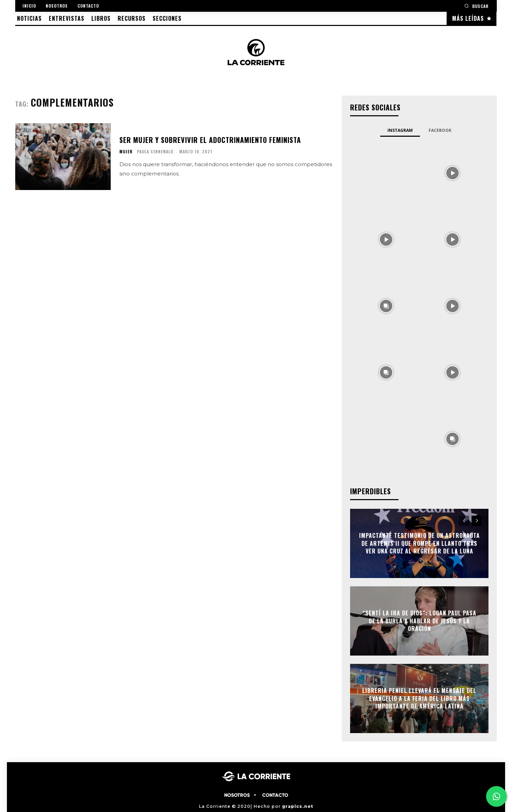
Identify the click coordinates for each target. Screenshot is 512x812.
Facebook (440, 130)
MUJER (126, 152)
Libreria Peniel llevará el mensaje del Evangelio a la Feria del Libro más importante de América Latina (419, 699)
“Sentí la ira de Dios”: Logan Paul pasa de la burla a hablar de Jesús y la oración (419, 621)
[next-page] (477, 521)
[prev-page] (464, 521)
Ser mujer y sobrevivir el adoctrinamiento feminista (210, 140)
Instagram (400, 130)
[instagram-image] (386, 172)
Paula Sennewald (155, 151)
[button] (476, 6)
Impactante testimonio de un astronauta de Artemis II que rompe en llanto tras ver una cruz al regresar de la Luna (419, 544)
